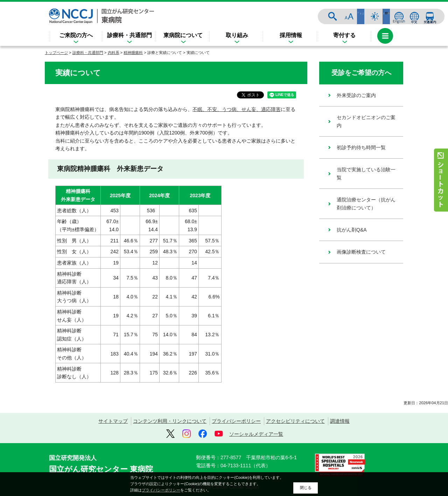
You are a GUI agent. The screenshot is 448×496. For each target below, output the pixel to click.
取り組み (237, 35)
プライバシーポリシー (236, 421)
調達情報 (340, 421)
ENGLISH (399, 16)
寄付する (344, 35)
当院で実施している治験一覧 (366, 173)
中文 (414, 16)
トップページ (56, 53)
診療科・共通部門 (129, 35)
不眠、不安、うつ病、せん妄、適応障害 (237, 109)
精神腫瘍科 (133, 53)
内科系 (114, 53)
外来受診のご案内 (356, 95)
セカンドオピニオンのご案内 (366, 121)
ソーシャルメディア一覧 (256, 434)
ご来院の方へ (76, 35)
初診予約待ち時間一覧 (361, 147)
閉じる (306, 488)
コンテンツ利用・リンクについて (170, 421)
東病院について (183, 35)
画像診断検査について (361, 252)
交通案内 (430, 16)
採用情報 (291, 35)
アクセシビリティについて (295, 421)
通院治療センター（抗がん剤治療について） (366, 204)
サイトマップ (113, 421)
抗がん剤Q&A (352, 230)
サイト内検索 (347, 16)
